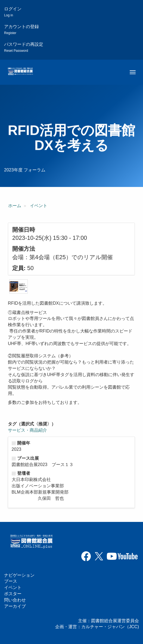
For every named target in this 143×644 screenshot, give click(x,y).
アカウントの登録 (21, 30)
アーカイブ (15, 606)
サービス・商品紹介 (27, 430)
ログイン (13, 12)
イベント (39, 206)
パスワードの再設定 (24, 47)
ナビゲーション (19, 575)
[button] (18, 286)
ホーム (15, 206)
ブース (11, 581)
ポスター (13, 594)
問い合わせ (15, 600)
